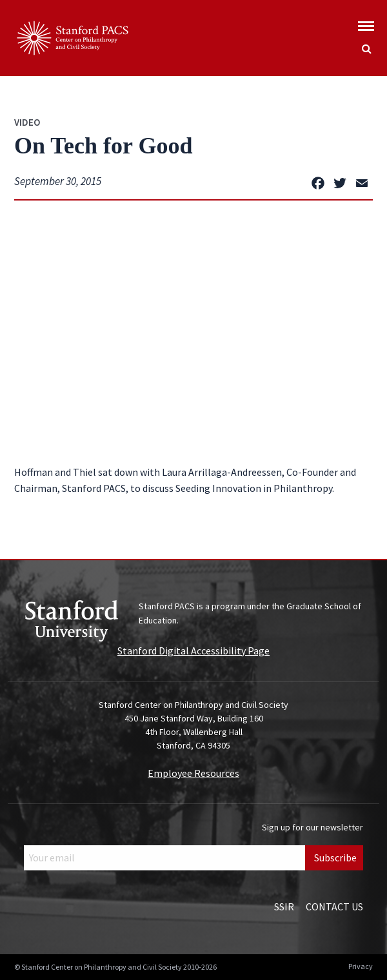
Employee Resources (193, 773)
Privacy (361, 966)
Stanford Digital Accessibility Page (193, 651)
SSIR (284, 906)
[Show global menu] (366, 22)
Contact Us (334, 906)
